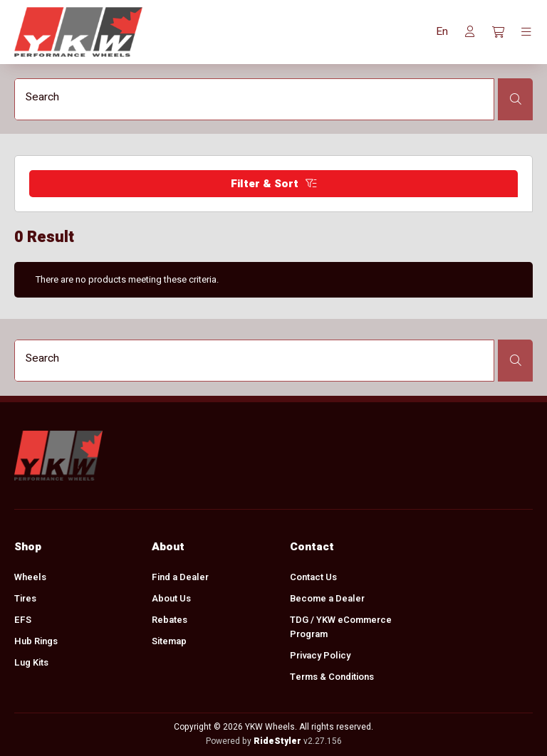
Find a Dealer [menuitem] (180, 577)
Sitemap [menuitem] (169, 641)
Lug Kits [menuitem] (31, 662)
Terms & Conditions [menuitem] (332, 677)
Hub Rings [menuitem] (36, 641)
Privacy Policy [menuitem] (320, 655)
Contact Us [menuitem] (313, 577)
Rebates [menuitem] (170, 620)
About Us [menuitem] (171, 598)
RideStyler (277, 741)
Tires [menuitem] (25, 598)
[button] (442, 32)
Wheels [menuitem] (30, 577)
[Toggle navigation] (526, 32)
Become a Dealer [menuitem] (327, 598)
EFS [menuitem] (23, 620)
